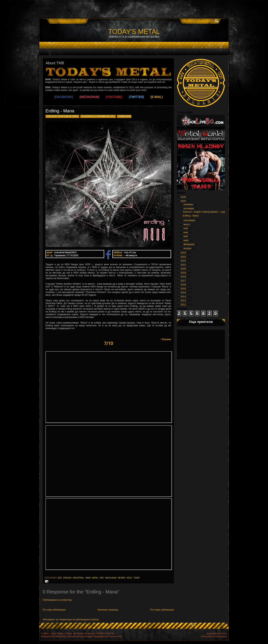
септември (189, 220)
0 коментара (124, 116)
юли (186, 228)
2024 (183, 253)
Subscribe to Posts (217, 633)
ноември (188, 204)
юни (186, 232)
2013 (183, 297)
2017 (183, 281)
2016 (183, 285)
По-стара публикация (162, 610)
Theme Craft (115, 636)
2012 (183, 300)
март (186, 240)
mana (88, 578)
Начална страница (108, 610)
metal (95, 578)
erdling (67, 578)
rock (129, 578)
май (186, 236)
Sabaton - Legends (219, 212)
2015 (183, 289)
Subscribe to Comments (214, 636)
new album (111, 578)
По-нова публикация (54, 610)
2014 (183, 292)
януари (187, 248)
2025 (60, 578)
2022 (183, 261)
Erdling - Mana (60, 111)
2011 (183, 305)
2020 (183, 269)
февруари (189, 244)
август (187, 224)
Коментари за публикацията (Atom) (79, 619)
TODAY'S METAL (134, 32)
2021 (183, 265)
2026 (183, 197)
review (122, 578)
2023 (183, 257)
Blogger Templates (95, 636)
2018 (183, 277)
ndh (102, 578)
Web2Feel (61, 636)
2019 (183, 273)
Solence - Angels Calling (196, 212)
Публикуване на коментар (57, 600)
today (137, 578)
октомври (189, 208)
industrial (78, 578)
